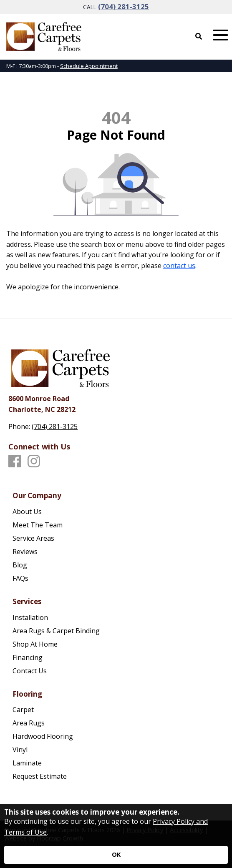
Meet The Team (38, 525)
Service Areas (33, 538)
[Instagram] (34, 462)
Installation (30, 617)
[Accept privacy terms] (116, 855)
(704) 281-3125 (124, 6)
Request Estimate (40, 776)
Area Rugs (29, 723)
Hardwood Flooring (43, 736)
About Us (27, 512)
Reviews (25, 552)
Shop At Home (35, 644)
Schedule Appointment (89, 66)
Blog (20, 565)
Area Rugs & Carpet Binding (56, 631)
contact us (179, 266)
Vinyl (20, 750)
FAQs (20, 578)
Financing (28, 657)
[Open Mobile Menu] (221, 35)
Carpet (23, 710)
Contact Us (30, 671)
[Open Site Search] (199, 36)
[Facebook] (15, 462)
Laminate (27, 763)
